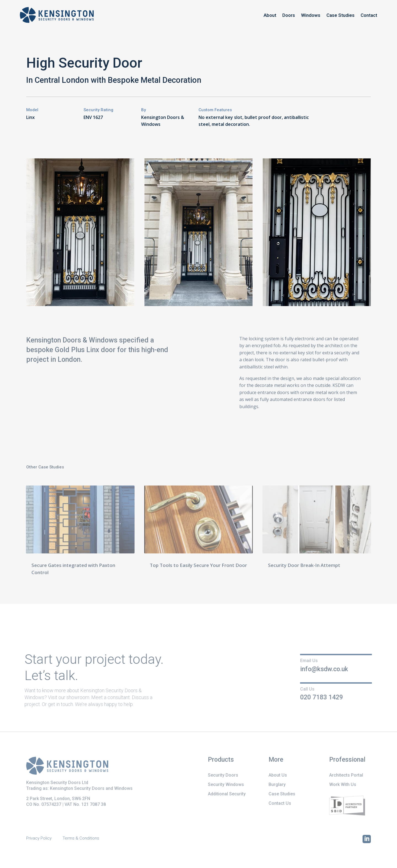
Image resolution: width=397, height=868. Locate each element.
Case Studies (340, 15)
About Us (278, 776)
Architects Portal (346, 776)
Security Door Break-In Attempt (304, 566)
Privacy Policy (39, 838)
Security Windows (226, 785)
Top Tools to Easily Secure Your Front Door (198, 566)
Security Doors (223, 776)
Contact (369, 15)
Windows (311, 15)
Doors (289, 15)
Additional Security (227, 794)
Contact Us (280, 804)
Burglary (277, 785)
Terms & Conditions (81, 838)
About (270, 15)
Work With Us (343, 785)
